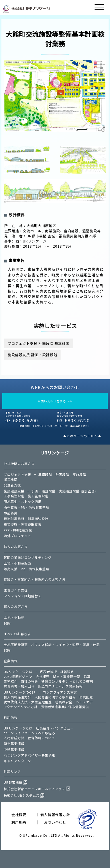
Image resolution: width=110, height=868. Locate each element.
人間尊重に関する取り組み (55, 697)
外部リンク (12, 771)
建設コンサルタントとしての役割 (67, 681)
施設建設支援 (14, 491)
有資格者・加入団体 (19, 686)
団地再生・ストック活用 (23, 502)
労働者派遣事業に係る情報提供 (65, 707)
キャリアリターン (17, 761)
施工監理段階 (38, 496)
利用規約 (19, 822)
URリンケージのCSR (20, 692)
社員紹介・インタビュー (55, 728)
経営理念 (67, 672)
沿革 (87, 677)
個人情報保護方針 (17, 697)
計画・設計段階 (43, 491)
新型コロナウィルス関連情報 (60, 686)
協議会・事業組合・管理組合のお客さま (35, 579)
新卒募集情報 (14, 743)
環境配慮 (86, 697)
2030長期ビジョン (18, 677)
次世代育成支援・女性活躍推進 (28, 702)
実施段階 (79, 474)
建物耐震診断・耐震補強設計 (26, 519)
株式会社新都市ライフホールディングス (34, 789)
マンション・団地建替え (23, 596)
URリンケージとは (18, 672)
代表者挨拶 (48, 672)
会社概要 (43, 677)
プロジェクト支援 (17, 474)
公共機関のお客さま (19, 464)
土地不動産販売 (16, 645)
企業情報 (11, 661)
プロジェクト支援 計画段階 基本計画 (39, 343)
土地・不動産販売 (17, 563)
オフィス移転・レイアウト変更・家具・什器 (65, 645)
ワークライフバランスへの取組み (29, 733)
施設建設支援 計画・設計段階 (32, 355)
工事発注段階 (14, 496)
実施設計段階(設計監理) (77, 491)
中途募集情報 (14, 749)
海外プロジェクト (17, 536)
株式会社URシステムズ (22, 795)
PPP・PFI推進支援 (18, 530)
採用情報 (11, 717)
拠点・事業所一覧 (67, 677)
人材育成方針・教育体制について (29, 738)
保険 (7, 623)
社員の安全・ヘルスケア (74, 702)
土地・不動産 (14, 617)
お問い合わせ (55, 822)
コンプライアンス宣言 (60, 692)
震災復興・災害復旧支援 (23, 524)
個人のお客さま (16, 606)
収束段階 (11, 479)
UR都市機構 (13, 782)
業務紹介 (11, 681)
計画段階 (62, 474)
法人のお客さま (16, 547)
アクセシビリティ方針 (21, 707)
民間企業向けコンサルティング (28, 557)
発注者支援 (12, 485)
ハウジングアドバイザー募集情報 (29, 755)
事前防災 (11, 513)
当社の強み (29, 681)
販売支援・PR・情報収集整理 (26, 507)
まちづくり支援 (16, 590)
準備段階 (45, 474)
